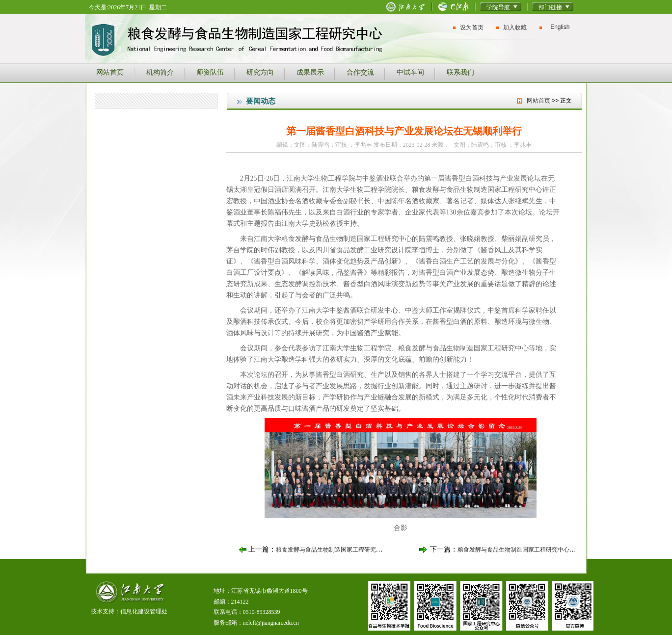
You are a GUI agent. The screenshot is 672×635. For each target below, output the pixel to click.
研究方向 (260, 72)
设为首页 (472, 27)
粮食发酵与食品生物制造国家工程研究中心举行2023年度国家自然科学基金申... (560, 550)
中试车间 (410, 72)
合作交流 (360, 72)
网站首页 (110, 72)
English (560, 27)
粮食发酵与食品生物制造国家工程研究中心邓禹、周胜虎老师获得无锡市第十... (378, 550)
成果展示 (310, 72)
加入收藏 (515, 27)
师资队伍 (210, 72)
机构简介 (160, 72)
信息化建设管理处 (144, 611)
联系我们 (460, 72)
